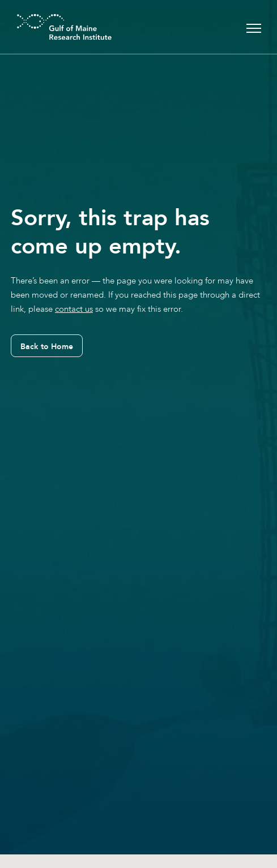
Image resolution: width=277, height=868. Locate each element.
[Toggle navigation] (254, 27)
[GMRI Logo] (50, 27)
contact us (74, 309)
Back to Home (47, 346)
